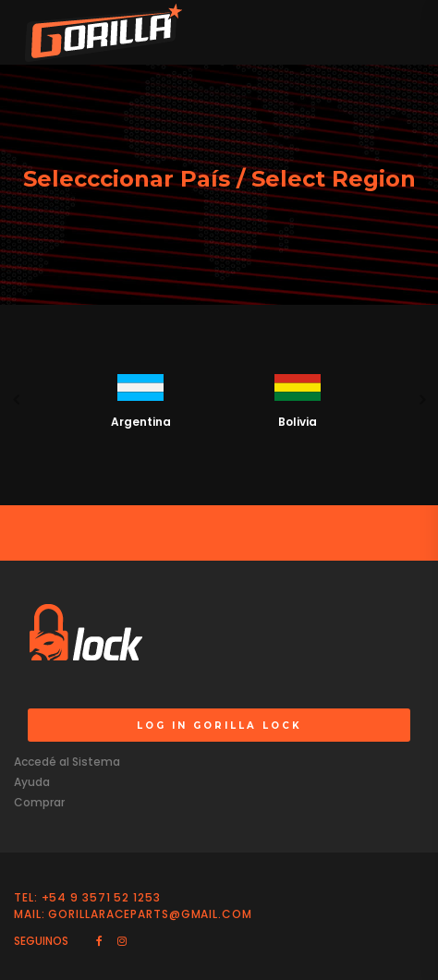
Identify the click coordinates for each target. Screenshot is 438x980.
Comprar (39, 802)
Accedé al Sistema (67, 762)
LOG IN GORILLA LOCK (219, 726)
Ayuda (32, 782)
